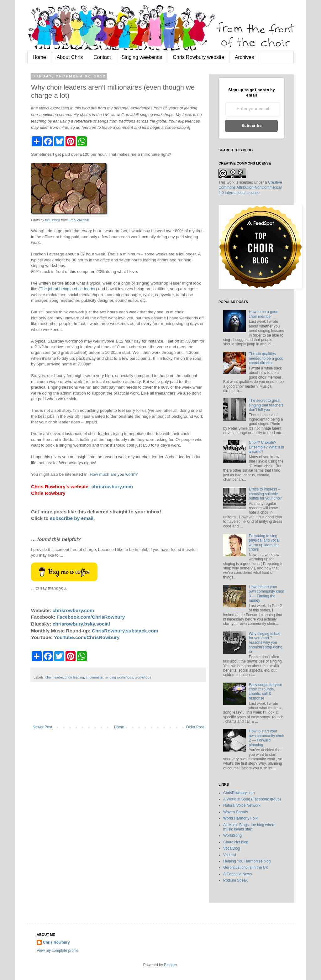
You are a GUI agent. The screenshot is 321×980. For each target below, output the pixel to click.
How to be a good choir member (264, 314)
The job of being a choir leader (68, 289)
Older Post (195, 727)
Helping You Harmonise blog (247, 861)
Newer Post (42, 727)
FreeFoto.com (79, 220)
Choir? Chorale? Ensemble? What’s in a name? (267, 447)
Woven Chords (236, 812)
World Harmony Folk (240, 818)
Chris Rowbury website (198, 57)
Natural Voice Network (242, 805)
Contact (102, 57)
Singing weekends (142, 57)
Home (39, 57)
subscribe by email (72, 518)
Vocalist (230, 855)
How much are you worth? (114, 474)
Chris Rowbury (56, 942)
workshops (143, 677)
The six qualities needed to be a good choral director (266, 358)
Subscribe (252, 126)
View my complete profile (58, 951)
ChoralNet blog (236, 842)
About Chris (70, 57)
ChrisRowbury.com (239, 793)
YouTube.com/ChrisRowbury (87, 637)
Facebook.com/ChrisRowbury (91, 617)
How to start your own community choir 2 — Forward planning (267, 738)
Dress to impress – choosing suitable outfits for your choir (265, 494)
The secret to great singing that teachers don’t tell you (266, 405)
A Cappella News (237, 874)
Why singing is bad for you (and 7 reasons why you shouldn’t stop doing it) (266, 643)
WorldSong (232, 836)
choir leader (54, 677)
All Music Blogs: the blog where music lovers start (249, 827)
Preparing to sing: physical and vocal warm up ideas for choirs (264, 543)
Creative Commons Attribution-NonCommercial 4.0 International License (250, 188)
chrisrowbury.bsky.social (81, 624)
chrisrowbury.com (112, 487)
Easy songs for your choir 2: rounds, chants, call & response (266, 692)
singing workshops (119, 677)
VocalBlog (232, 848)
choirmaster (95, 677)
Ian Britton (53, 220)
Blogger (170, 965)
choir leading (74, 677)
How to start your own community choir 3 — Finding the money (267, 594)
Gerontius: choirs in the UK (246, 867)
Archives (244, 57)
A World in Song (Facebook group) (252, 799)
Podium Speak (235, 880)
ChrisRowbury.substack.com (125, 631)
